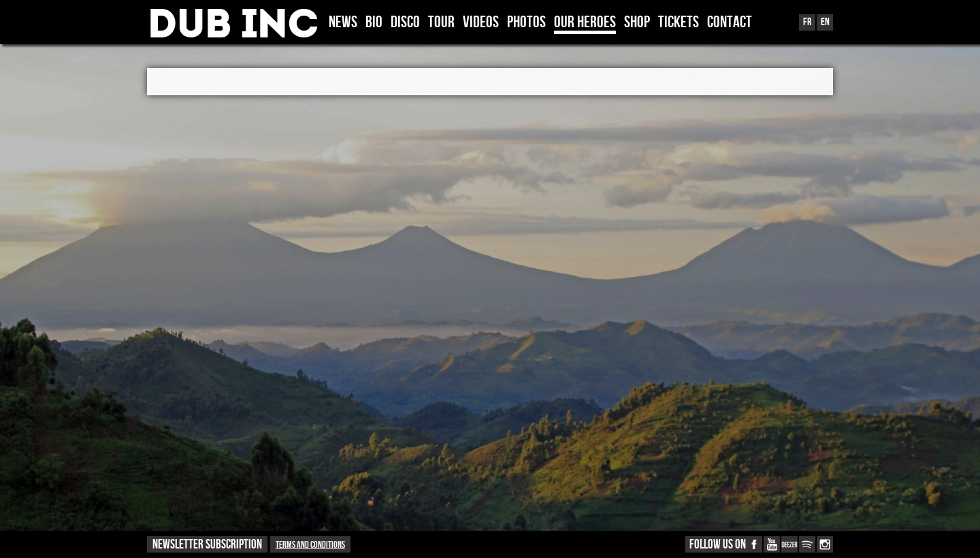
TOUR (441, 23)
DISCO (405, 23)
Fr (807, 22)
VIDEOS (481, 23)
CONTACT (730, 23)
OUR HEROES (585, 23)
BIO (374, 23)
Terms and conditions (310, 545)
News (343, 23)
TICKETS (679, 23)
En (825, 22)
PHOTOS (526, 23)
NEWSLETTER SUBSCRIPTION (207, 545)
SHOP (637, 23)
